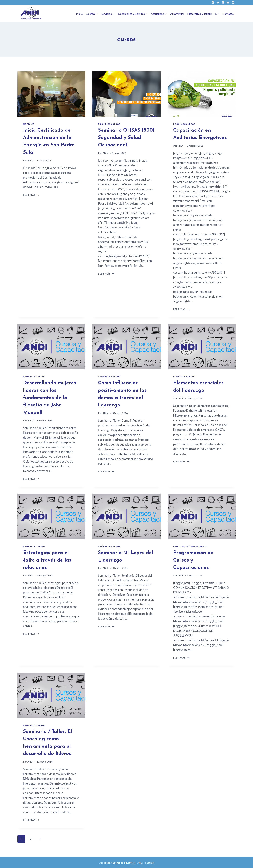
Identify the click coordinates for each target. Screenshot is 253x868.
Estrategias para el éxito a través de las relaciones (47, 560)
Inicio (79, 14)
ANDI (30, 160)
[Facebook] (213, 3)
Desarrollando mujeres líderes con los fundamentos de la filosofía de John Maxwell (50, 398)
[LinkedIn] (233, 3)
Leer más (31, 195)
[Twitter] (218, 3)
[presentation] (51, 94)
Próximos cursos (109, 124)
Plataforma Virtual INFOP (203, 14)
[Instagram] (223, 3)
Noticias (29, 124)
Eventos (179, 546)
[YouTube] (228, 3)
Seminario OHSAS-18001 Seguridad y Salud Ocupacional (126, 138)
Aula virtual (177, 14)
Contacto (228, 14)
